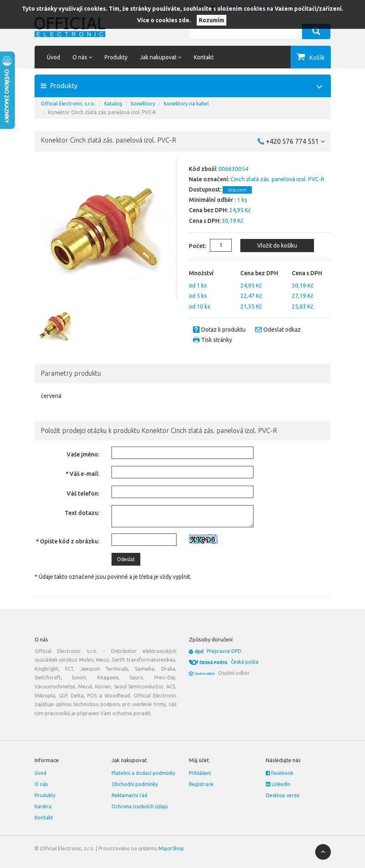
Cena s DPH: (205, 221)
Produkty (116, 57)
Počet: (191, 246)
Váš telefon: (83, 494)
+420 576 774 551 (295, 141)
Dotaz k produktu (223, 330)
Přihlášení (200, 773)
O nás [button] (82, 57)
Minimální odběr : (212, 200)
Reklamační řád (129, 795)
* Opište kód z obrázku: (67, 541)
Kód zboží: (203, 169)
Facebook (280, 773)
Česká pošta (245, 662)
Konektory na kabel (186, 104)
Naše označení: (209, 179)
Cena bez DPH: (208, 210)
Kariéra (43, 806)
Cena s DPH (307, 273)
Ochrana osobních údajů (140, 806)
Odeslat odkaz (282, 330)
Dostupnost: (205, 190)
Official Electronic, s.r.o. (68, 104)
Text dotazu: (82, 513)
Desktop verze (283, 795)
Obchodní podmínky (135, 784)
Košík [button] (317, 57)
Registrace (201, 784)
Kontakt (204, 57)
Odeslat (126, 559)
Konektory (143, 104)
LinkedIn (278, 784)
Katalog (113, 104)
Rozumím (212, 20)
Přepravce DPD (224, 651)
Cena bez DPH (259, 273)
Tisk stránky (217, 340)
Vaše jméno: (83, 454)
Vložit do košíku (276, 246)
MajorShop (171, 848)
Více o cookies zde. (164, 20)
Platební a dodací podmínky (143, 773)
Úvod (53, 57)
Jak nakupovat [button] (161, 57)
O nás (41, 784)
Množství (201, 273)
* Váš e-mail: (82, 474)
